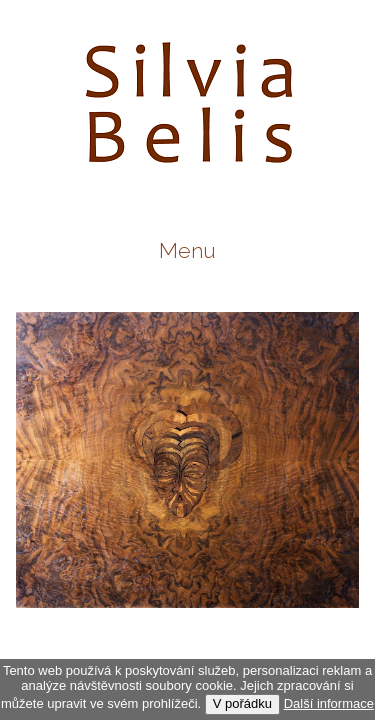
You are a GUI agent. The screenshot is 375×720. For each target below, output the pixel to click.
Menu (187, 251)
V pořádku (242, 703)
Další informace (329, 703)
